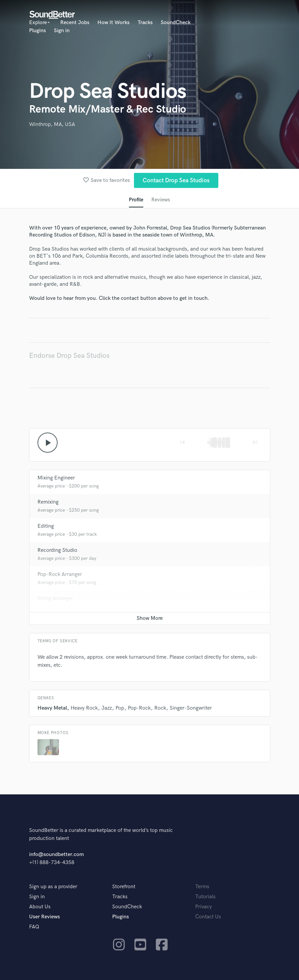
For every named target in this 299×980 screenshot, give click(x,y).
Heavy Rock (84, 708)
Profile (136, 200)
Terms (202, 887)
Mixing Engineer (56, 478)
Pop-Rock (139, 708)
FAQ (34, 927)
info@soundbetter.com (56, 855)
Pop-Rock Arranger (60, 574)
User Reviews (45, 917)
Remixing (48, 502)
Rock (160, 708)
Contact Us (208, 917)
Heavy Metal (52, 708)
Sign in (62, 31)
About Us (40, 907)
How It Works (114, 23)
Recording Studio (57, 550)
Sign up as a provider (53, 887)
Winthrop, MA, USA (52, 124)
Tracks (145, 23)
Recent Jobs (75, 23)
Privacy (204, 907)
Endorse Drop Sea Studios (69, 356)
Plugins (38, 31)
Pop (120, 708)
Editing (46, 526)
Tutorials (205, 897)
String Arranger (55, 599)
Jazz (107, 708)
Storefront (124, 887)
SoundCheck (176, 23)
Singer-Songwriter (191, 708)
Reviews (161, 200)
